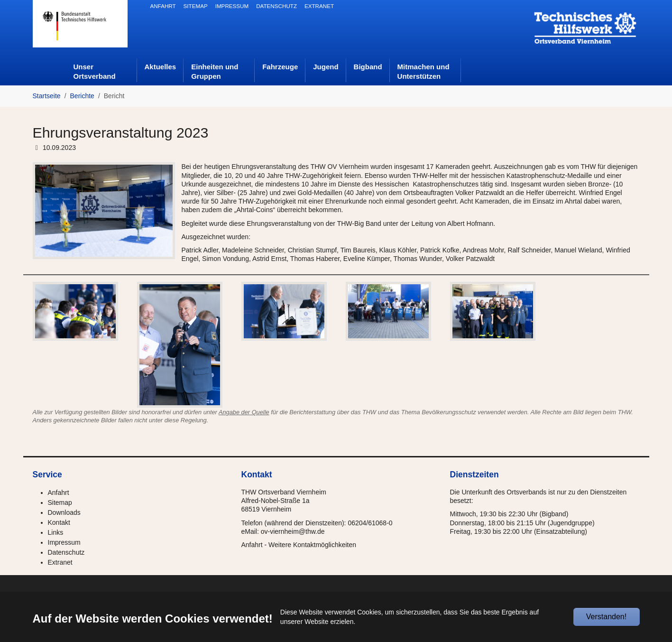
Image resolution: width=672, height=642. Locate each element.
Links (56, 532)
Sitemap (60, 502)
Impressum (64, 542)
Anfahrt (59, 493)
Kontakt (59, 522)
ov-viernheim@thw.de (293, 531)
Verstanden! (606, 617)
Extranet (60, 562)
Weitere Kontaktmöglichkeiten (312, 545)
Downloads (64, 512)
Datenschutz (66, 552)
